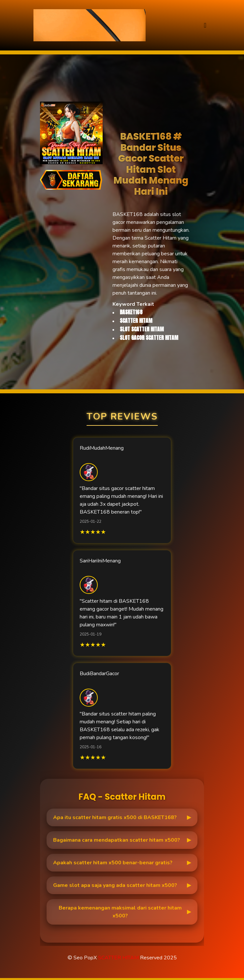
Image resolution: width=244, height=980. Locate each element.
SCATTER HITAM (118, 958)
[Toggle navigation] (205, 25)
